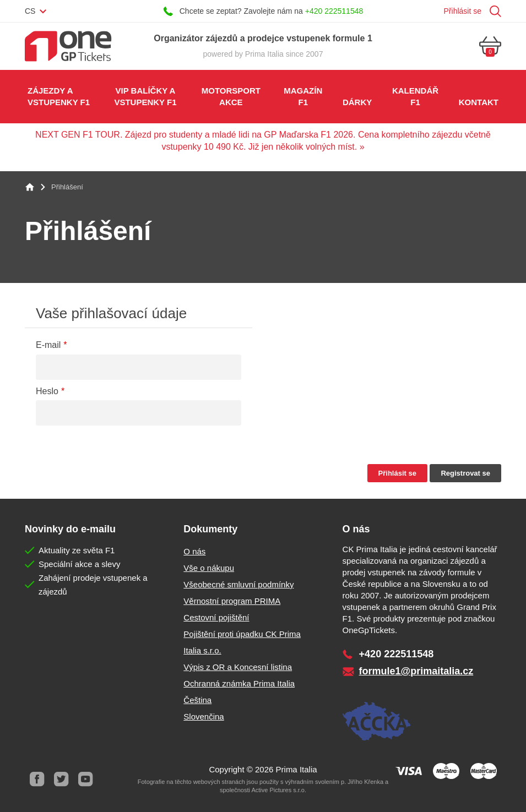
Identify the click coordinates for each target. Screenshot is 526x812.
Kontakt (479, 102)
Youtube (85, 779)
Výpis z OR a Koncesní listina (238, 667)
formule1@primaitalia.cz (416, 671)
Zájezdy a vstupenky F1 (59, 96)
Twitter (61, 779)
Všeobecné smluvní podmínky (238, 584)
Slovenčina (204, 716)
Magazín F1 (303, 96)
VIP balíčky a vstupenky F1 (145, 96)
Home (30, 187)
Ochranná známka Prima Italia (239, 683)
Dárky (357, 102)
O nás (194, 551)
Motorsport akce (231, 96)
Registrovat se (465, 473)
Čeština (197, 700)
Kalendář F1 (415, 96)
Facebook (37, 779)
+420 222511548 (334, 11)
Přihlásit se (463, 11)
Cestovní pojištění (216, 617)
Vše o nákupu (209, 568)
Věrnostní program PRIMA (232, 601)
